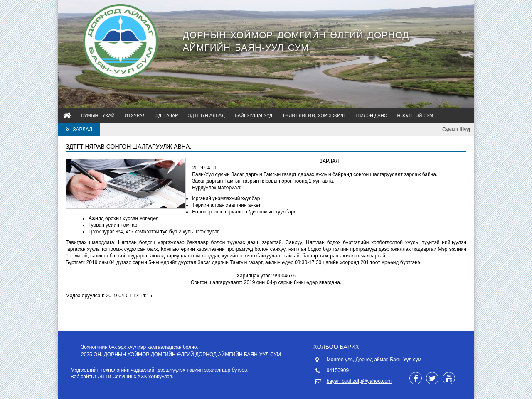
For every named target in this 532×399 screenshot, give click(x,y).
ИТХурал (135, 115)
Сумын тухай (98, 115)
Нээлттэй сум (415, 115)
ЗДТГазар (167, 115)
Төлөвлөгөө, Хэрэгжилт (314, 115)
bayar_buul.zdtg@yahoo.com (359, 381)
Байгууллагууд (254, 115)
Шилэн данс (372, 115)
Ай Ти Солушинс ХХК (123, 377)
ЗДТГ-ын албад (207, 115)
